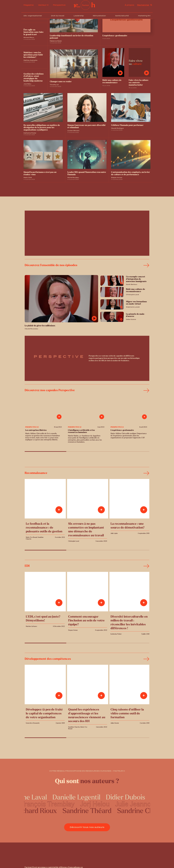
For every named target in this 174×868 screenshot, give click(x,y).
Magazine (29, 5)
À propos (129, 5)
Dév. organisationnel (33, 16)
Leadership (79, 16)
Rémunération (99, 16)
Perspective (59, 5)
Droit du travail (58, 16)
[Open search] (145, 5)
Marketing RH (144, 16)
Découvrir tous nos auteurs (87, 827)
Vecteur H (43, 5)
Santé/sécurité (122, 16)
